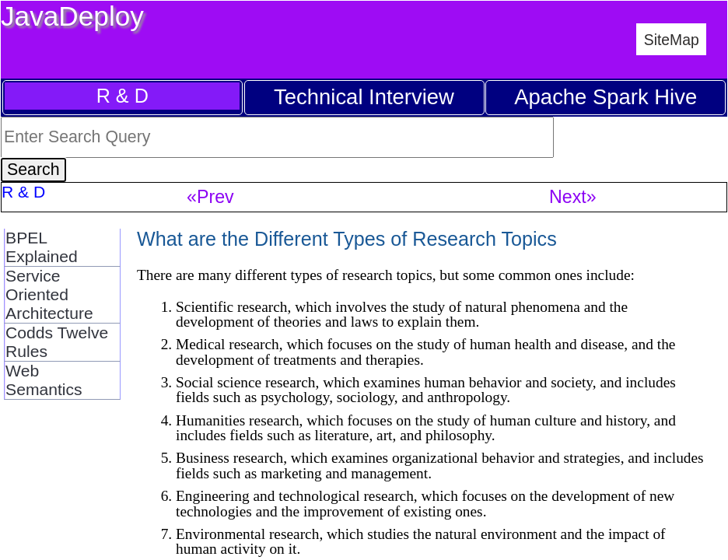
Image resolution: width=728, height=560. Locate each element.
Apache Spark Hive (605, 97)
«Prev (210, 197)
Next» (573, 197)
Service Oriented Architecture (49, 294)
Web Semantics (44, 380)
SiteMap (672, 40)
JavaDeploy (72, 16)
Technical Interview (364, 97)
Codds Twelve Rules (57, 342)
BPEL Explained (42, 247)
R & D (122, 96)
